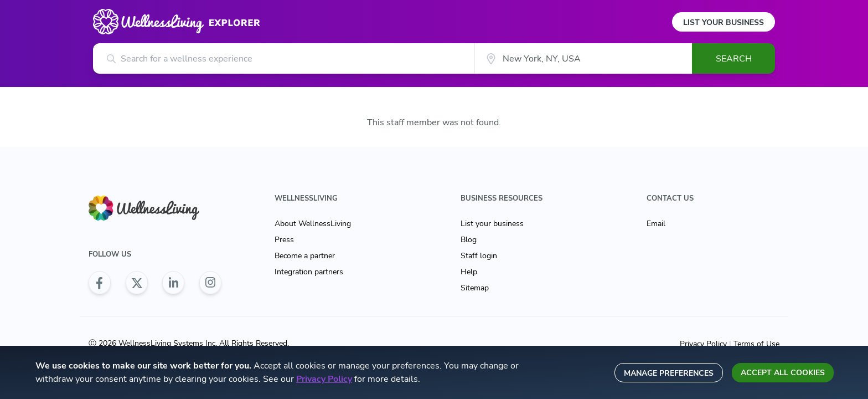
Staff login (479, 256)
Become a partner (305, 256)
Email (656, 224)
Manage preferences (669, 373)
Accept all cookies (783, 373)
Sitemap (475, 288)
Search (734, 59)
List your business (492, 224)
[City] (583, 58)
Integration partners (309, 272)
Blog (469, 240)
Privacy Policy (704, 344)
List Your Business (724, 22)
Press (284, 240)
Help (469, 272)
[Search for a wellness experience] (284, 58)
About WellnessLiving (313, 224)
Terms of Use (755, 344)
